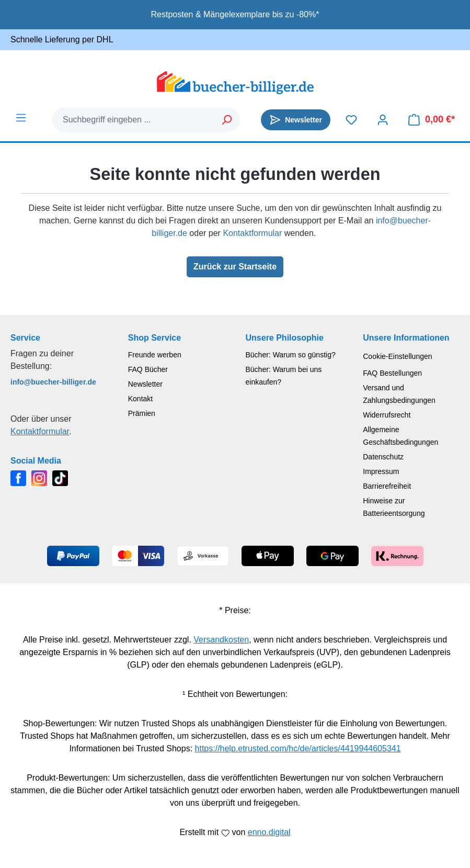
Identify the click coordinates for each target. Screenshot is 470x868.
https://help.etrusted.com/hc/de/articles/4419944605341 (298, 748)
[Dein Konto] (383, 120)
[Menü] (21, 118)
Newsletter (145, 384)
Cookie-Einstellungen (397, 356)
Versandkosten (221, 640)
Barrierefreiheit (387, 486)
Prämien (142, 413)
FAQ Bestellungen (392, 373)
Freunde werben (155, 355)
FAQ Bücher (148, 369)
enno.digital (269, 832)
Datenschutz (383, 457)
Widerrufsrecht (387, 415)
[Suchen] (227, 120)
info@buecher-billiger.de (53, 382)
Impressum (381, 471)
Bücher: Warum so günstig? (291, 355)
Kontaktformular (252, 233)
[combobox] (134, 120)
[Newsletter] (296, 120)
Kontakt (140, 399)
